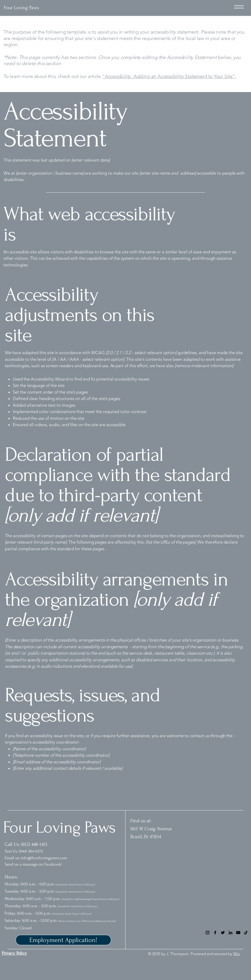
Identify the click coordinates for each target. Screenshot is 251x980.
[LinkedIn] (231, 933)
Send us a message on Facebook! (34, 864)
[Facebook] (215, 933)
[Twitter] (223, 933)
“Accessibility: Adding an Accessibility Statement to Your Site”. (169, 76)
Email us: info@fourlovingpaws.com (36, 858)
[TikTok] (246, 933)
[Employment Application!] (63, 940)
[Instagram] (207, 933)
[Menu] (239, 7)
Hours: (12, 877)
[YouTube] (238, 933)
